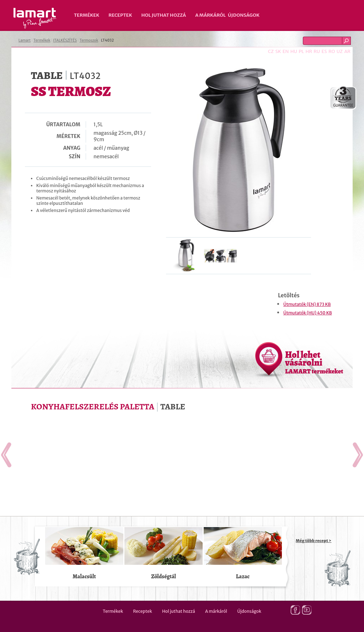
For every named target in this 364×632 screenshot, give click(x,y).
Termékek (87, 15)
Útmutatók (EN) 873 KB (307, 304)
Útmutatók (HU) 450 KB (308, 313)
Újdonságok (244, 15)
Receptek (120, 15)
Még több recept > (314, 541)
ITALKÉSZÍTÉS (65, 40)
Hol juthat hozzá (164, 15)
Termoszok (89, 40)
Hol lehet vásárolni (314, 362)
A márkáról (210, 15)
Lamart (35, 18)
